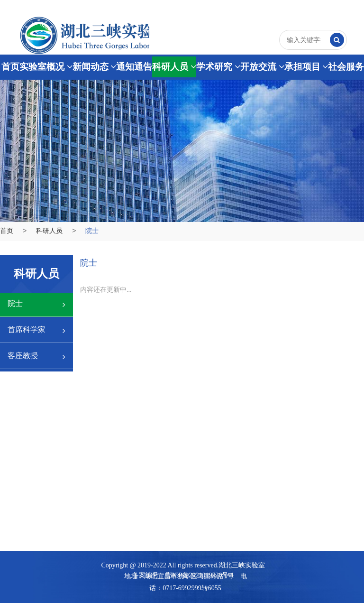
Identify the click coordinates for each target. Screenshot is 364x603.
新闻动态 (95, 67)
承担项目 (306, 67)
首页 (10, 67)
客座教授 (36, 356)
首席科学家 (36, 330)
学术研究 (218, 67)
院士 (36, 304)
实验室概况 (46, 67)
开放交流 (262, 67)
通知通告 (134, 67)
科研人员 (174, 67)
